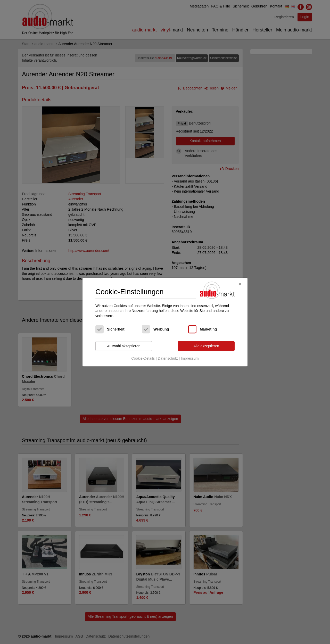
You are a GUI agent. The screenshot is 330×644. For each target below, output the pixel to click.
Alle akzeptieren (206, 346)
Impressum (190, 358)
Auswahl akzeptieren (124, 346)
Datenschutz (168, 358)
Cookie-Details (143, 358)
